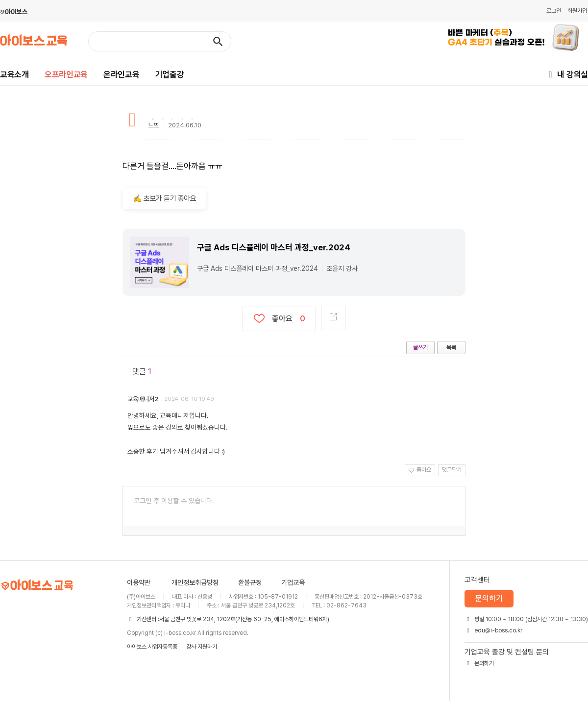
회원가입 (577, 11)
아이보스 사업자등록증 (152, 647)
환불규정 (250, 582)
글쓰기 (420, 347)
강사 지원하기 (202, 647)
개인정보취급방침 (195, 582)
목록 (451, 347)
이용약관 (139, 582)
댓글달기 (452, 470)
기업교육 (293, 582)
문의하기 (489, 598)
